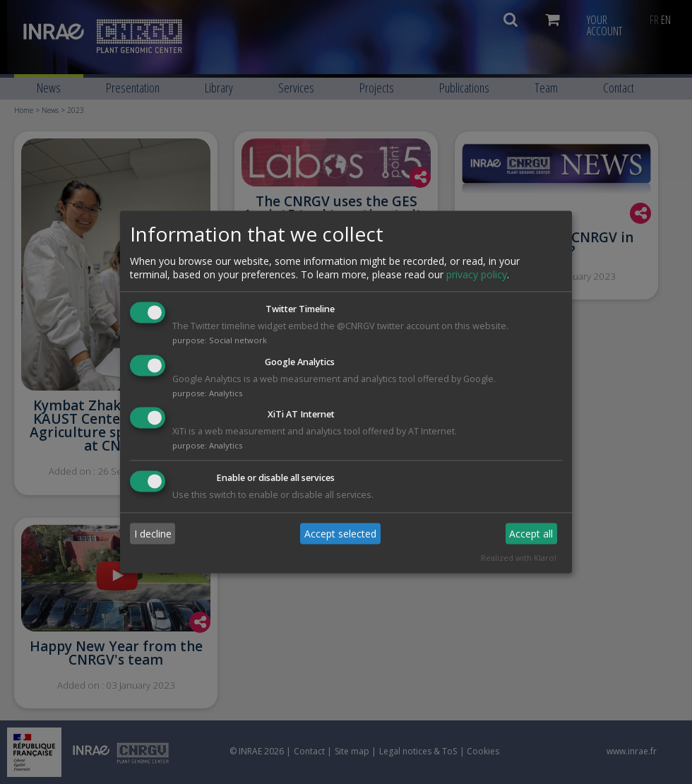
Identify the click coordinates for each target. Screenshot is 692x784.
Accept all (531, 534)
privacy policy (477, 274)
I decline (153, 534)
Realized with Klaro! (519, 558)
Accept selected (340, 534)
